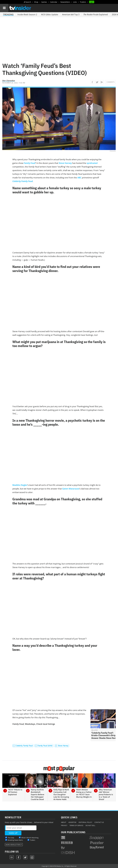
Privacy (64, 825)
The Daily (11, 838)
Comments (111, 82)
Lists (75, 2)
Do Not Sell (90, 825)
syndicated (92, 163)
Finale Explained (96, 15)
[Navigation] (4, 8)
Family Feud (29, 163)
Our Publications (73, 832)
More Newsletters (13, 845)
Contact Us (99, 822)
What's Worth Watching (30, 838)
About (64, 822)
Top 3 (71, 15)
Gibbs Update (50, 15)
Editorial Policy (85, 822)
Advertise (72, 822)
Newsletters (65, 2)
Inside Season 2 (27, 15)
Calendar (54, 2)
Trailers (83, 2)
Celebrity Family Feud (23, 181)
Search (28, 2)
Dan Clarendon (9, 81)
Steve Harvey (65, 163)
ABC (79, 178)
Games (44, 2)
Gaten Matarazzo (71, 489)
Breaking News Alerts (15, 840)
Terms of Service (76, 825)
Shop (36, 2)
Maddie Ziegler (20, 485)
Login (92, 2)
